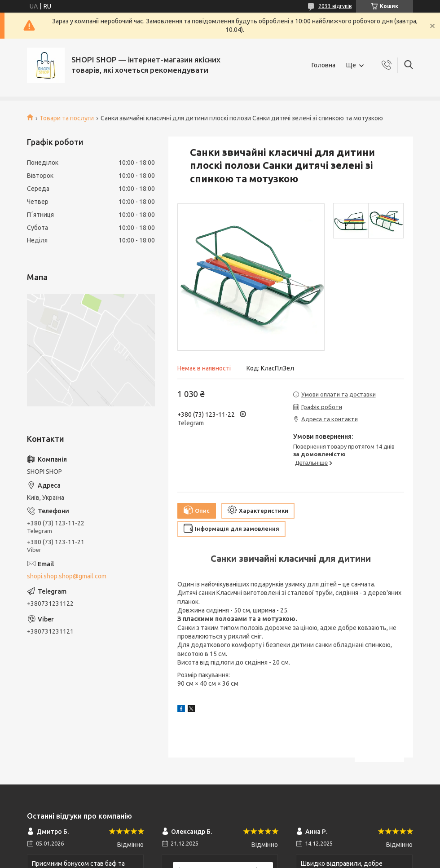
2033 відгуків (335, 6)
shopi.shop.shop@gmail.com (67, 576)
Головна (323, 65)
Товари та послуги (67, 118)
